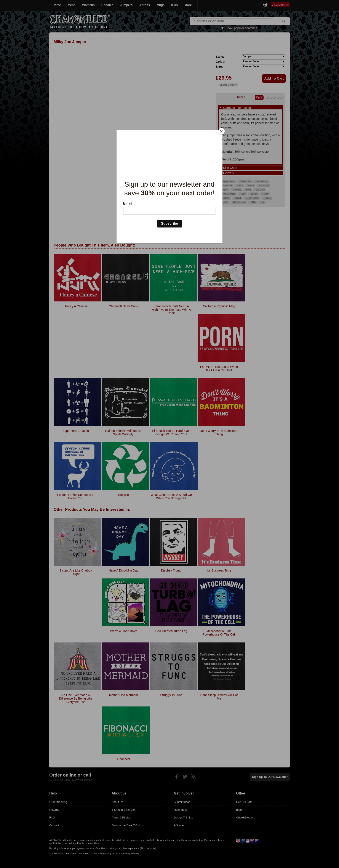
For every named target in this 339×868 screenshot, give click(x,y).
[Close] (221, 131)
